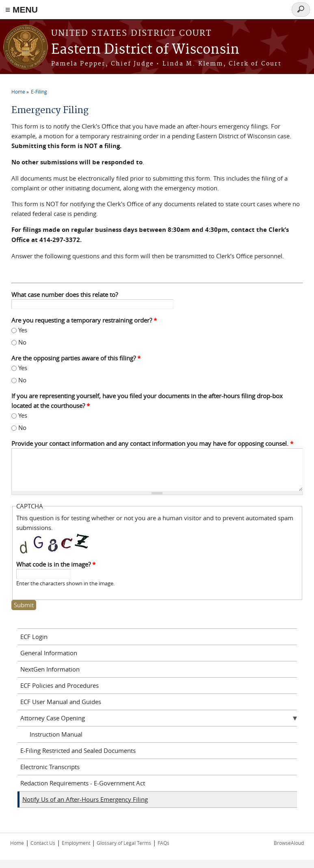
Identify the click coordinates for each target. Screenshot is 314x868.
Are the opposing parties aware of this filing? (76, 358)
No (22, 342)
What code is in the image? (56, 564)
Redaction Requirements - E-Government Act (83, 783)
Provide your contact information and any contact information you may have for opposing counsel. (152, 443)
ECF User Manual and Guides (61, 702)
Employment (76, 843)
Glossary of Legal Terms (124, 843)
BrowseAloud (289, 843)
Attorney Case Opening (53, 718)
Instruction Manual (56, 734)
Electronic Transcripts (50, 767)
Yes (23, 330)
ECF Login (34, 637)
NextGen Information (50, 669)
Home (18, 92)
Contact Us (43, 843)
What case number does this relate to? (65, 294)
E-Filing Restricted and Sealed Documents (78, 750)
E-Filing (39, 92)
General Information (49, 653)
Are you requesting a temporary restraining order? (84, 320)
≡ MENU (22, 10)
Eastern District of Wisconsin (145, 50)
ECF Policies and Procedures (60, 685)
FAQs (163, 843)
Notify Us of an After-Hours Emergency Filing (85, 799)
